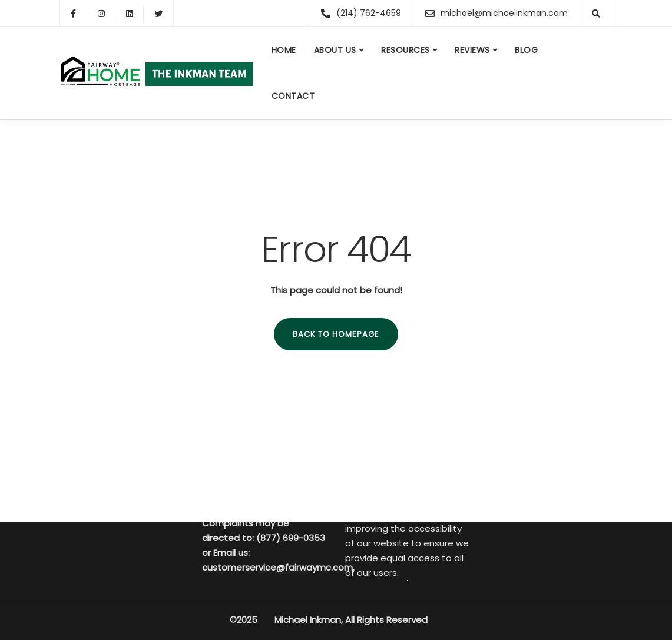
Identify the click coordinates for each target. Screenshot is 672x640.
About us (335, 50)
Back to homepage (336, 334)
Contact (293, 96)
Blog (526, 50)
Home (284, 50)
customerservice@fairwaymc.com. (278, 567)
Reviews (472, 50)
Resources (405, 50)
